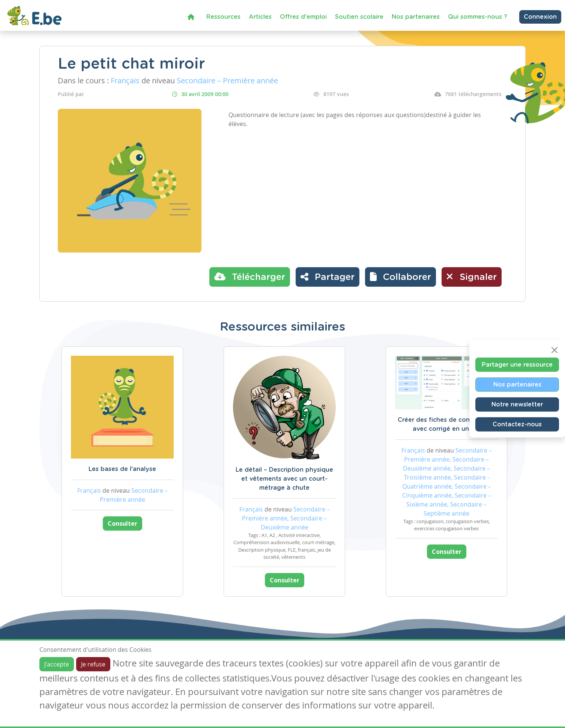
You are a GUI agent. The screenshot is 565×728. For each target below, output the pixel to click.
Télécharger (250, 277)
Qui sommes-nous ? (478, 17)
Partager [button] (328, 277)
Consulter (122, 523)
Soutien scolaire (359, 17)
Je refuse (93, 664)
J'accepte (57, 664)
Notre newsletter (517, 405)
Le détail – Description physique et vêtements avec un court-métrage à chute (284, 479)
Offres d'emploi (303, 17)
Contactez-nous (517, 424)
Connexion (540, 17)
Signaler (472, 277)
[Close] (554, 350)
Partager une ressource (517, 365)
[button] (400, 277)
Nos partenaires (416, 17)
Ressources (223, 17)
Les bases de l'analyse (122, 469)
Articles (260, 17)
